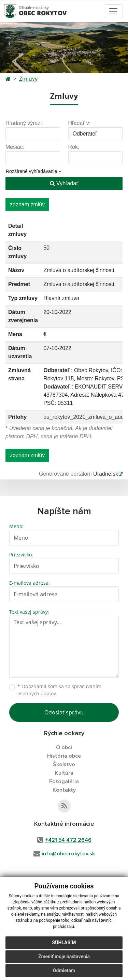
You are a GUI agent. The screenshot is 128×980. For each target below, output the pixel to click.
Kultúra (64, 773)
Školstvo (64, 764)
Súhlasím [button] (64, 943)
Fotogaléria (64, 781)
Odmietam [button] (64, 970)
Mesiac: (15, 147)
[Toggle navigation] (113, 11)
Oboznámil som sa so (59, 690)
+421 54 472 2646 (68, 840)
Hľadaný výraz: (24, 123)
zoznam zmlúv (27, 204)
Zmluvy (28, 79)
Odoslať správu (64, 712)
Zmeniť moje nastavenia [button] (64, 957)
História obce (64, 756)
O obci (64, 747)
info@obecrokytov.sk (68, 854)
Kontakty (64, 790)
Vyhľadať (64, 183)
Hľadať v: (80, 123)
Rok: (74, 147)
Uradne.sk (106, 474)
